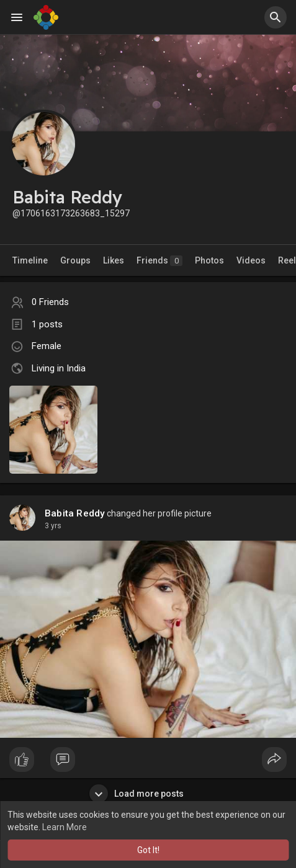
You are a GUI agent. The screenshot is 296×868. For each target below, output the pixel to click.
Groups (75, 260)
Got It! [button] (148, 850)
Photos (209, 260)
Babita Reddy (75, 513)
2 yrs (53, 526)
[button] (276, 17)
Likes (114, 260)
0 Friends (50, 302)
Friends (159, 261)
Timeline (30, 260)
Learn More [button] (65, 827)
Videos (251, 260)
